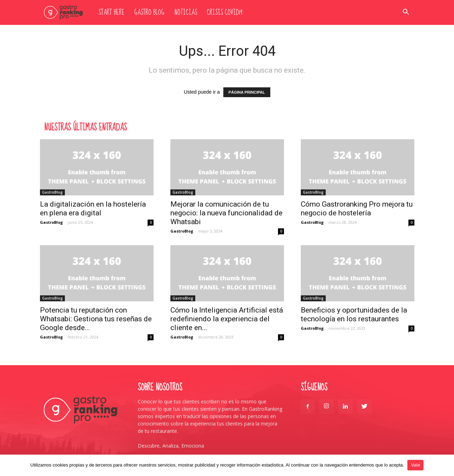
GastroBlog (52, 192)
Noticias (186, 12)
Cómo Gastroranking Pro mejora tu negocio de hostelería (357, 209)
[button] (406, 13)
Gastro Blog (149, 12)
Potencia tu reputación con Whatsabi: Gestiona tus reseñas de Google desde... (96, 319)
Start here (111, 12)
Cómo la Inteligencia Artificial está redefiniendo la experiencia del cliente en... (227, 319)
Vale (415, 465)
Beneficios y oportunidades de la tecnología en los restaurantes (354, 314)
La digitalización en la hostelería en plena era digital (93, 209)
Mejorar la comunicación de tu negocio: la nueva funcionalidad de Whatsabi (226, 213)
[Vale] (445, 465)
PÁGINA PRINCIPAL (247, 92)
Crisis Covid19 (225, 12)
